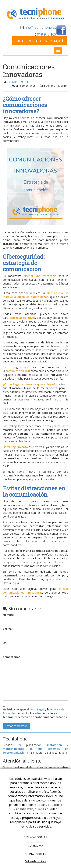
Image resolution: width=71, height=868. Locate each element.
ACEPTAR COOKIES (35, 854)
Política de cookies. (35, 861)
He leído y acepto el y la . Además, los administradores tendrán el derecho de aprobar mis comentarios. (35, 713)
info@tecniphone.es (40, 27)
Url (5, 643)
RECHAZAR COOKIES (35, 837)
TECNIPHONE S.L (18, 82)
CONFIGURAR (35, 846)
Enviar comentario (16, 726)
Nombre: (9, 615)
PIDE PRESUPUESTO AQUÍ (39, 41)
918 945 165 (47, 34)
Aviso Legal (37, 709)
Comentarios (11, 657)
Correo (7, 629)
